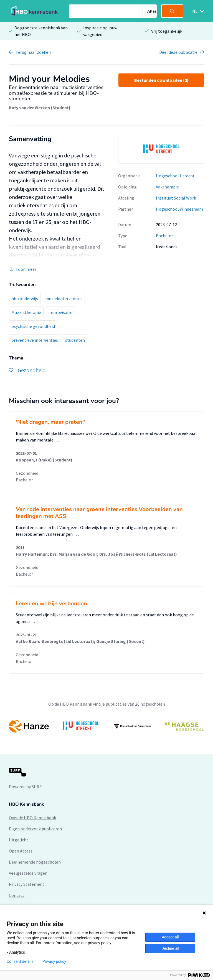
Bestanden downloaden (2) (161, 80)
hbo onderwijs (25, 298)
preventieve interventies (35, 340)
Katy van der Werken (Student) (40, 108)
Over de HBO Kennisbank (32, 818)
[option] (161, 149)
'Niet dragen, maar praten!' (50, 422)
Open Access (21, 851)
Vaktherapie (167, 187)
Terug (33, 52)
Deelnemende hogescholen (35, 862)
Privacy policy (54, 961)
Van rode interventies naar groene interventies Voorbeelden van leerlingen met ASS (99, 513)
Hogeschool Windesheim (179, 209)
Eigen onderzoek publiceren (35, 829)
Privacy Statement (27, 884)
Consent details (20, 961)
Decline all (170, 948)
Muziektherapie (26, 312)
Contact (17, 895)
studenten (75, 340)
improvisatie (60, 312)
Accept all (170, 937)
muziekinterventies (64, 298)
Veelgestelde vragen (28, 873)
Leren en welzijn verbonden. (52, 603)
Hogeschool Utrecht (175, 176)
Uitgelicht (19, 840)
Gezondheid (27, 473)
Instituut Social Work (176, 198)
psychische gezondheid (33, 326)
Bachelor (164, 236)
